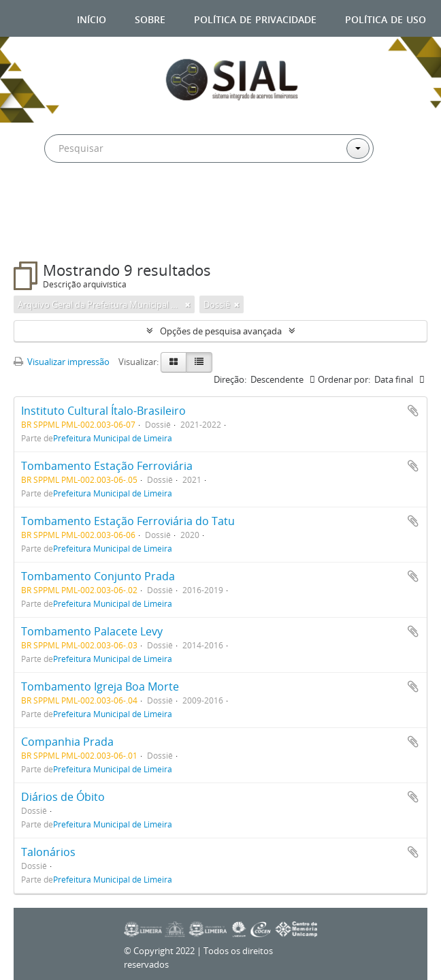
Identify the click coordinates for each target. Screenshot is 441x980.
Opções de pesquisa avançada (221, 331)
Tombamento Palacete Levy (92, 631)
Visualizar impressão (62, 362)
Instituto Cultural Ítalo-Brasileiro (103, 411)
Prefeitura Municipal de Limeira (113, 438)
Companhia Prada (67, 742)
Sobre (150, 18)
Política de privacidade (255, 18)
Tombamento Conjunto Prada (98, 576)
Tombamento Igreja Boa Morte (100, 686)
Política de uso (386, 18)
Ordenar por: (344, 379)
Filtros (47, 234)
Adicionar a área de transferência (413, 411)
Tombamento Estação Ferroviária (107, 466)
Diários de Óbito (63, 797)
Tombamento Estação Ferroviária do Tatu (128, 521)
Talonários (48, 852)
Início (92, 18)
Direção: (230, 379)
